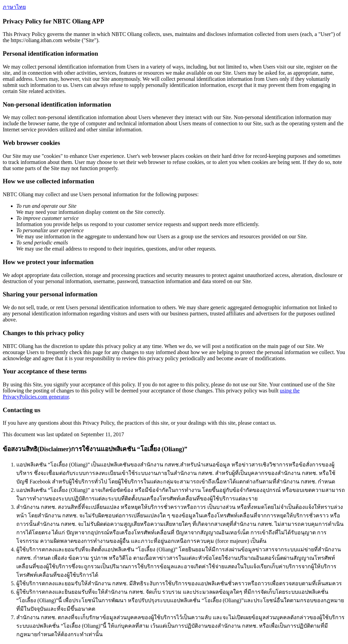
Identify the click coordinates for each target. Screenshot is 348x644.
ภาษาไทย (14, 7)
